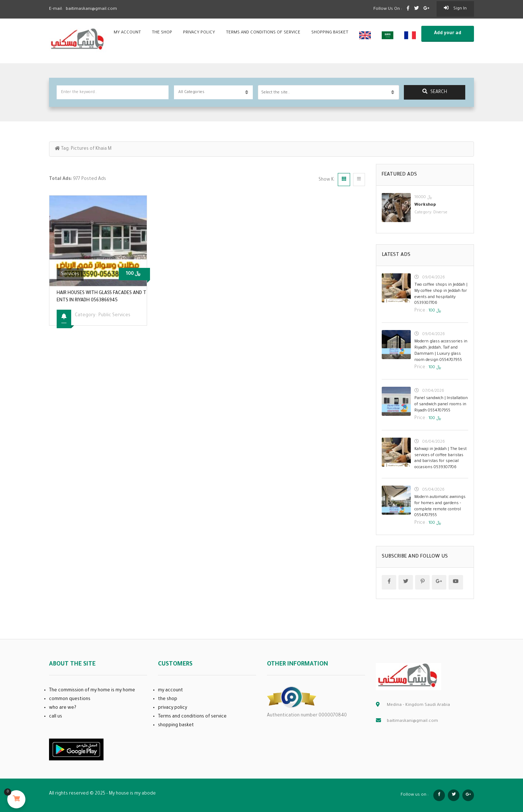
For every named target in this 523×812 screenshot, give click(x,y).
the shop (162, 33)
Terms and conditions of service (263, 33)
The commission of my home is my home (92, 691)
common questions (70, 699)
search (435, 92)
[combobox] (329, 92)
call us (56, 717)
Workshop (425, 205)
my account (127, 33)
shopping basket (330, 33)
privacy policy (199, 33)
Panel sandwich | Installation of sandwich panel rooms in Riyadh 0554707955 (441, 405)
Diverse (440, 213)
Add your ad (448, 33)
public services (114, 315)
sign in (455, 8)
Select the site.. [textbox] (275, 93)
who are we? (63, 708)
